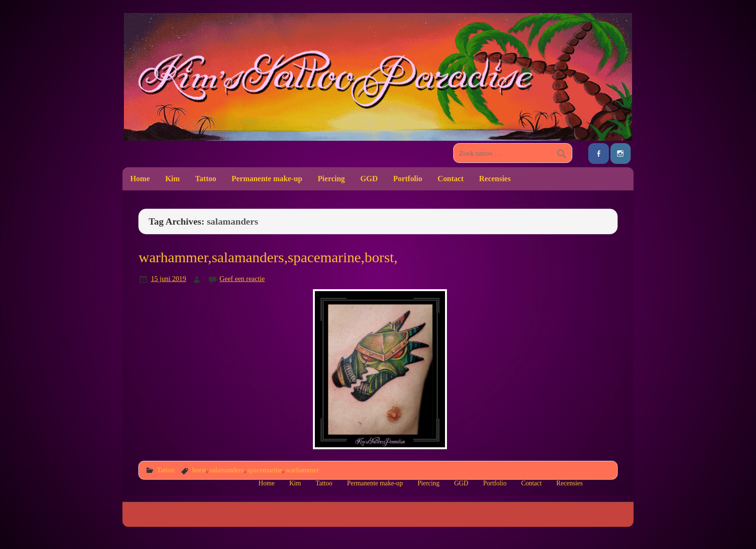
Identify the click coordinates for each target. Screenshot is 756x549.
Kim (173, 179)
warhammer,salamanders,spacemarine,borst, (268, 257)
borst (199, 470)
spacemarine (265, 470)
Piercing (331, 179)
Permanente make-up (267, 179)
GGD (369, 179)
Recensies (495, 179)
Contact (451, 179)
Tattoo (206, 179)
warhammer (303, 470)
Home (140, 179)
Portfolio (407, 179)
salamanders (227, 470)
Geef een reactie (242, 279)
